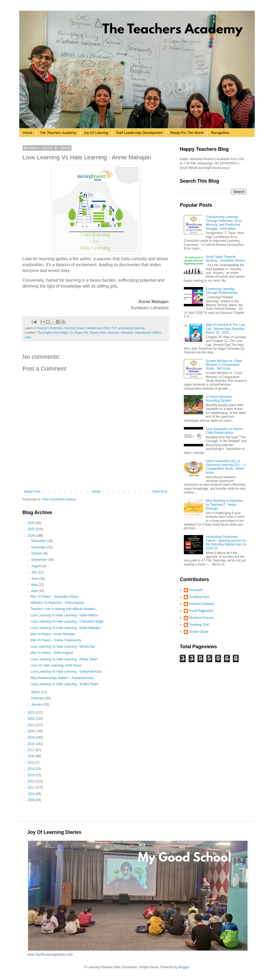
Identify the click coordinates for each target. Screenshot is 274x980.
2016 (32, 756)
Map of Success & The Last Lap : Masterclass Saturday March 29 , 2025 (225, 329)
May (35, 585)
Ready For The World (187, 133)
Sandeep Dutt (199, 625)
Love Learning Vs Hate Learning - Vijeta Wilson (64, 615)
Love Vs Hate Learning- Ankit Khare (56, 665)
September (40, 560)
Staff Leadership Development (139, 133)
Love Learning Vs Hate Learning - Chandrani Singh (67, 621)
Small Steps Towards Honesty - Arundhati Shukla (225, 259)
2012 (32, 781)
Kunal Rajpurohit (201, 611)
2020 (32, 731)
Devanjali (196, 590)
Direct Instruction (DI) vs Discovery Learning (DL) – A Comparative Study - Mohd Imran (226, 467)
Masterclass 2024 (98, 328)
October (37, 553)
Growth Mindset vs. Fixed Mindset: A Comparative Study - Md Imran (224, 365)
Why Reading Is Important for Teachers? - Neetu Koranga (224, 505)
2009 (32, 800)
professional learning (131, 328)
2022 (32, 719)
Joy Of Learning (96, 133)
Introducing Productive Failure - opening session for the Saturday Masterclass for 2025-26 (226, 543)
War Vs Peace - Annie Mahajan (53, 634)
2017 (32, 750)
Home (28, 133)
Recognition (220, 133)
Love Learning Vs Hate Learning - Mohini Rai (62, 647)
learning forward (75, 328)
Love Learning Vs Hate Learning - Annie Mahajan (66, 628)
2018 (32, 744)
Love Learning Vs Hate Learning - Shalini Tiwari (64, 684)
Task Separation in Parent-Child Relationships (225, 431)
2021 (32, 725)
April (35, 591)
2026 (32, 523)
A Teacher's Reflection (49, 328)
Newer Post (32, 492)
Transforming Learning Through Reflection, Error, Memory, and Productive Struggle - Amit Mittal (224, 223)
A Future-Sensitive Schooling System (219, 399)
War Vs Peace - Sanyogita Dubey (54, 597)
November (39, 547)
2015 (32, 763)
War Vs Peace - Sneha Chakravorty (56, 640)
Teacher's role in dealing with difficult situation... (64, 609)
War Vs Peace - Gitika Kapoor (52, 653)
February (38, 698)
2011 (32, 787)
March (36, 692)
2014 (32, 769)
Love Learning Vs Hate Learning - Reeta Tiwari (64, 659)
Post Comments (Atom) (59, 499)
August (37, 566)
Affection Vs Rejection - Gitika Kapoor (57, 603)
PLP (114, 328)
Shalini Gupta (199, 632)
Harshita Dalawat (201, 604)
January (37, 704)
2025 (32, 529)
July (35, 572)
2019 (32, 737)
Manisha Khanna (201, 618)
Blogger (184, 967)
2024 (32, 536)
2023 (32, 713)
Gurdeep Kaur (199, 597)
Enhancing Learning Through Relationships (222, 291)
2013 (32, 775)
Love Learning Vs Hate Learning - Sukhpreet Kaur (66, 672)
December (39, 541)
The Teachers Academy (58, 133)
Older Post (160, 492)
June (35, 579)
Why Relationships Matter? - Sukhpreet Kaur (62, 678)
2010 (32, 794)
